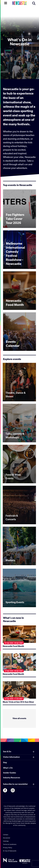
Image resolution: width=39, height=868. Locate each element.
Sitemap (6, 841)
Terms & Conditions (10, 844)
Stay (5, 763)
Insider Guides (10, 773)
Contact (6, 835)
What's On (8, 768)
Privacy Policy (8, 848)
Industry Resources (12, 778)
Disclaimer (7, 838)
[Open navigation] (6, 3)
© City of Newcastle (10, 851)
